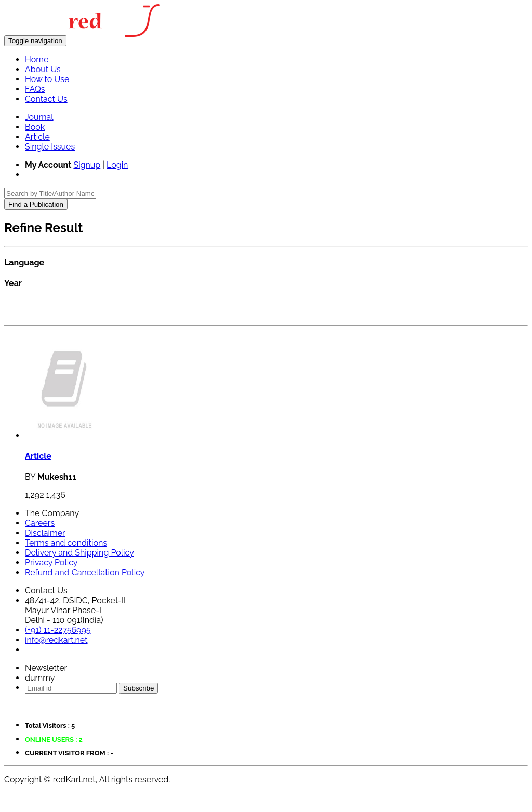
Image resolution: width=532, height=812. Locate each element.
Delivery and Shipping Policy (79, 553)
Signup (87, 165)
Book (35, 127)
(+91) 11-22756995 (58, 630)
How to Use (47, 79)
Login (117, 165)
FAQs (35, 89)
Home (37, 59)
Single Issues (50, 147)
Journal (39, 117)
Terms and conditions (66, 543)
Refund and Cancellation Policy (85, 572)
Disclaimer (45, 533)
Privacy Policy (51, 563)
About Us (43, 69)
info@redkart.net (56, 640)
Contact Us (46, 99)
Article (37, 137)
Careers (40, 523)
